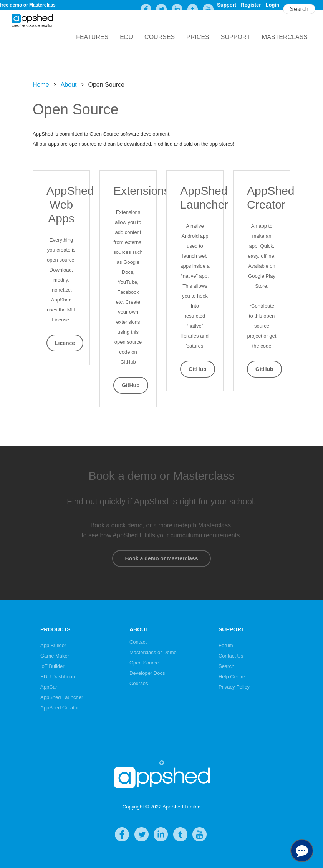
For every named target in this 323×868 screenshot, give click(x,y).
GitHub (131, 385)
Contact (138, 642)
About (69, 85)
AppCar (49, 687)
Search (226, 666)
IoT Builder (52, 666)
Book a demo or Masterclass (161, 558)
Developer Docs (147, 673)
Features (92, 37)
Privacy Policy (234, 687)
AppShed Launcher (62, 697)
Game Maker (55, 656)
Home (41, 85)
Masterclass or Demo (153, 652)
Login (272, 5)
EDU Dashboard (59, 677)
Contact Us (231, 656)
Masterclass (285, 37)
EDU (126, 37)
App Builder (53, 645)
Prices (198, 37)
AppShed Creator (60, 708)
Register (251, 5)
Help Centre (232, 677)
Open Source (144, 663)
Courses (160, 37)
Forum (226, 645)
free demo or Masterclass (28, 5)
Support (227, 5)
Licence (65, 343)
